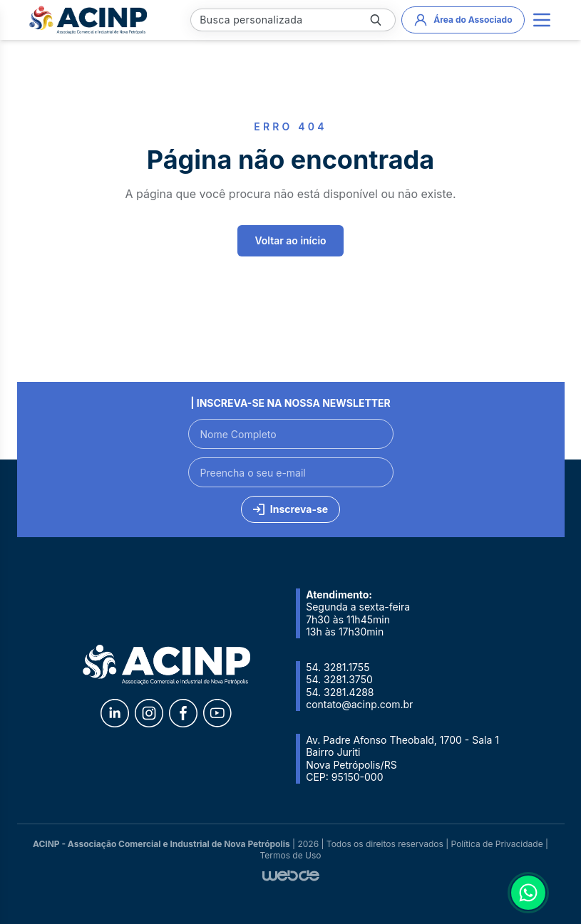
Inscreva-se (290, 509)
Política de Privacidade (497, 844)
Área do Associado (463, 20)
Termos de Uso (290, 855)
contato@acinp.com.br (359, 704)
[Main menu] (542, 20)
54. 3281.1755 (338, 667)
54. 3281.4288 (340, 692)
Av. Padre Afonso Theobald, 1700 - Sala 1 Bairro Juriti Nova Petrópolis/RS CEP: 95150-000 (402, 759)
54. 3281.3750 (339, 679)
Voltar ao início (290, 240)
